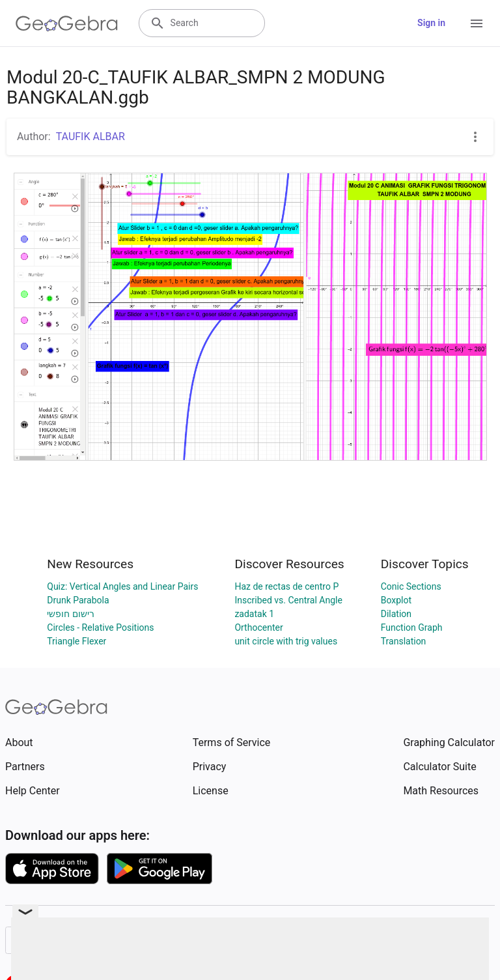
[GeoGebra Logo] (67, 23)
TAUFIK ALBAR (90, 137)
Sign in (431, 23)
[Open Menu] (477, 23)
